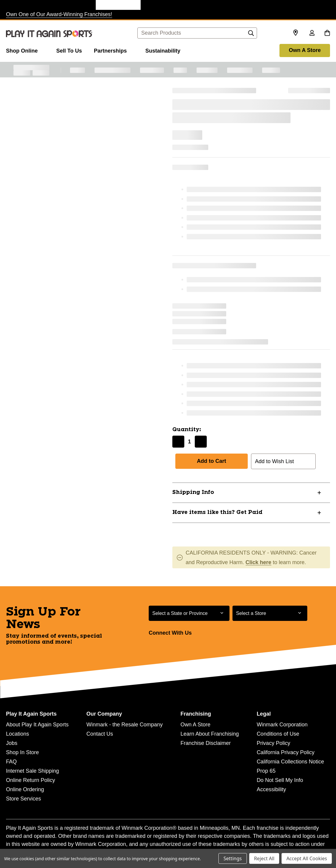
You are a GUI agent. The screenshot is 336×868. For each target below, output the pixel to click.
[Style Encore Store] (163, 5)
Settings (233, 858)
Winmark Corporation (282, 725)
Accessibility (271, 789)
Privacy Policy (273, 743)
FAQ (11, 762)
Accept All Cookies (307, 858)
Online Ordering (25, 789)
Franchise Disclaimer (206, 743)
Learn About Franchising (210, 734)
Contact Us (100, 734)
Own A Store (305, 50)
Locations (18, 734)
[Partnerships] (114, 50)
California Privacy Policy (286, 752)
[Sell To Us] (69, 50)
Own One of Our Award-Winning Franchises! (59, 14)
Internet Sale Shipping (32, 771)
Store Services (23, 799)
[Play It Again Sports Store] (118, 5)
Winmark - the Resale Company (125, 725)
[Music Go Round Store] (208, 5)
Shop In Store (22, 752)
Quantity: (187, 430)
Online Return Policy (31, 780)
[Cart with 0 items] (327, 33)
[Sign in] (312, 33)
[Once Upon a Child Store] (73, 5)
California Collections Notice (290, 762)
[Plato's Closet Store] (28, 5)
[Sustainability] (163, 50)
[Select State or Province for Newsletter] (189, 613)
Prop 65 (266, 771)
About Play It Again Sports (37, 725)
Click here (259, 562)
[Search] (251, 35)
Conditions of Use (278, 734)
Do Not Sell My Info (280, 780)
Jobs (12, 743)
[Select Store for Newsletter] (270, 613)
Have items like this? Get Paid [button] (217, 512)
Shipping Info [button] (193, 492)
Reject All (264, 858)
